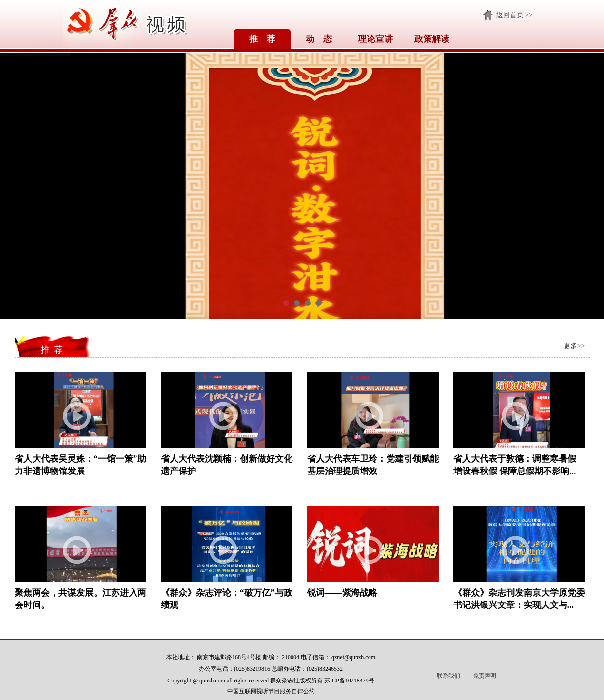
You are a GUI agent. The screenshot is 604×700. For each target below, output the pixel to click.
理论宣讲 (375, 39)
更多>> (574, 346)
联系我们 (448, 676)
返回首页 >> (515, 15)
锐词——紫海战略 (342, 593)
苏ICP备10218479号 (349, 681)
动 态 (319, 39)
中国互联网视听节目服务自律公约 (271, 691)
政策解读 (432, 39)
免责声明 (485, 676)
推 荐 (262, 39)
